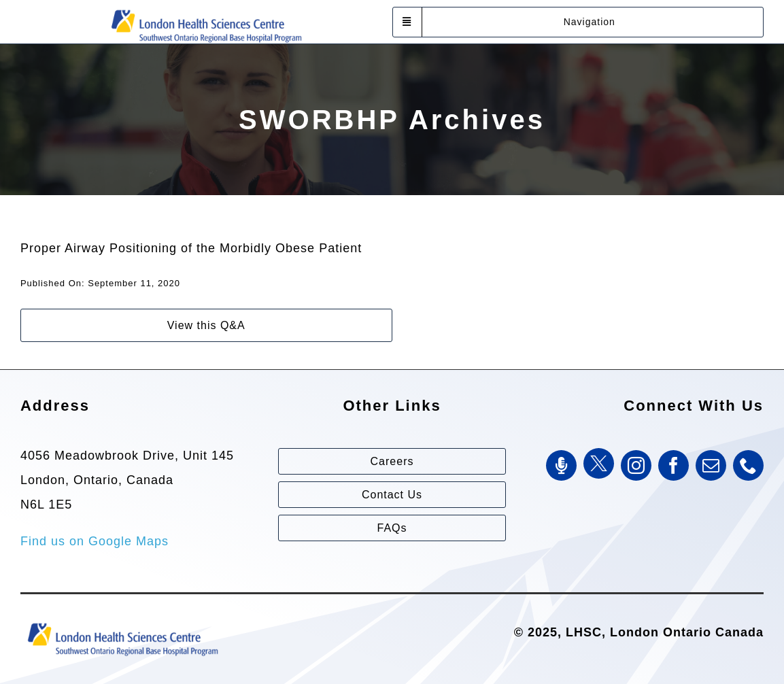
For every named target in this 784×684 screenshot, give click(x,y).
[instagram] (636, 465)
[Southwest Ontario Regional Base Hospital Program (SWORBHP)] (206, 9)
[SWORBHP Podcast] (561, 465)
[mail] (711, 465)
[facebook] (674, 465)
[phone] (748, 465)
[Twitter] (599, 463)
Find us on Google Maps (95, 541)
